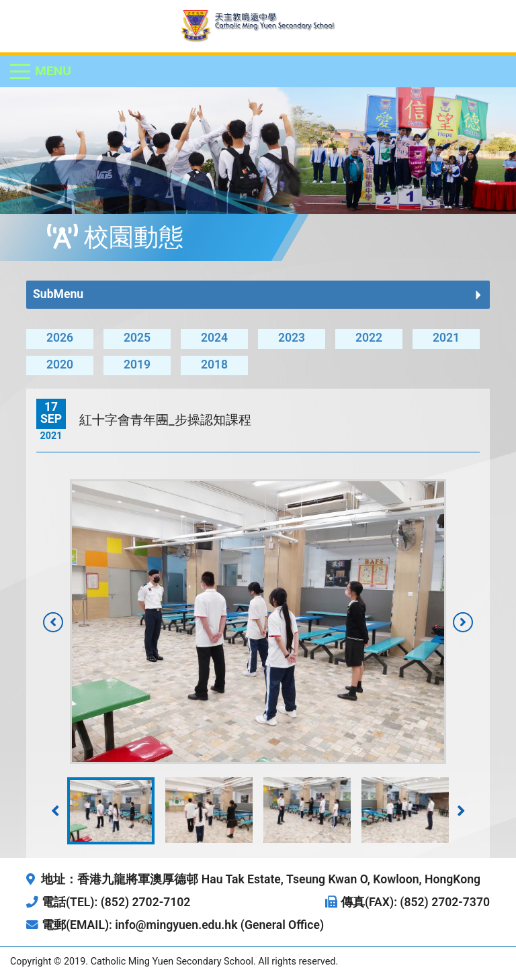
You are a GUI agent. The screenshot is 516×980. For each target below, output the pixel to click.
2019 (137, 364)
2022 (369, 338)
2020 (60, 364)
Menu (53, 71)
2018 (214, 364)
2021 (446, 338)
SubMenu (58, 294)
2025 (137, 338)
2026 (60, 338)
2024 (214, 338)
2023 (292, 338)
